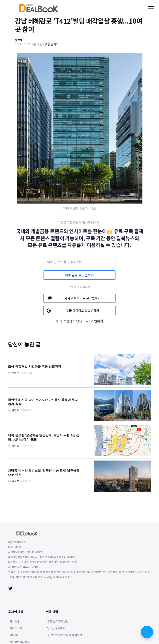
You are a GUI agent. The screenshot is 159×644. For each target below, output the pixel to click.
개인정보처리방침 (19, 642)
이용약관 (14, 635)
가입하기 (97, 321)
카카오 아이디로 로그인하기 (83, 298)
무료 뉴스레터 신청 (58, 622)
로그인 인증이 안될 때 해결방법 (65, 635)
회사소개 (14, 622)
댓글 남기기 (52, 44)
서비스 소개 (16, 628)
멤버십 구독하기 (56, 628)
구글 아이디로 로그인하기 (83, 311)
